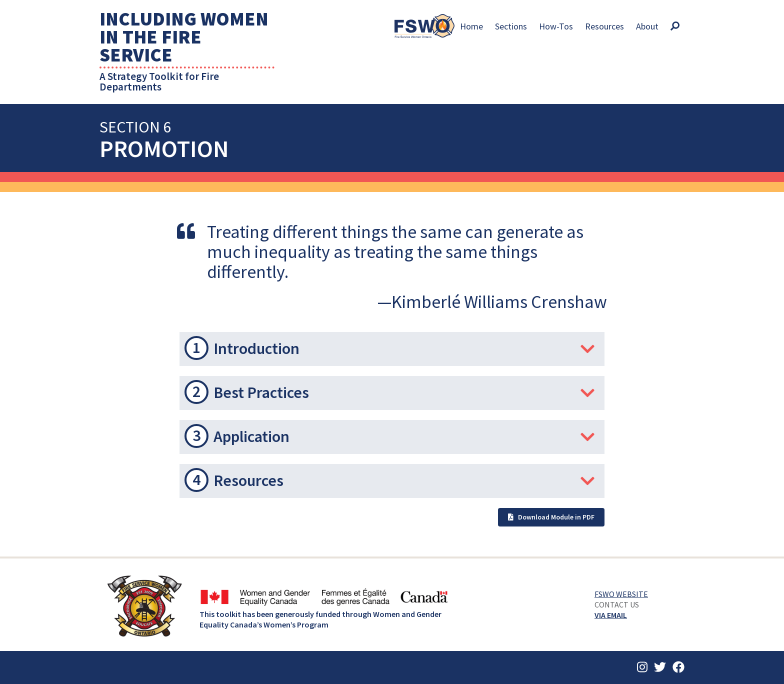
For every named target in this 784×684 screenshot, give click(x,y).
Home (471, 26)
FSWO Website (621, 594)
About (647, 26)
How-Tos (556, 26)
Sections (511, 26)
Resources (604, 26)
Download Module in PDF (551, 517)
